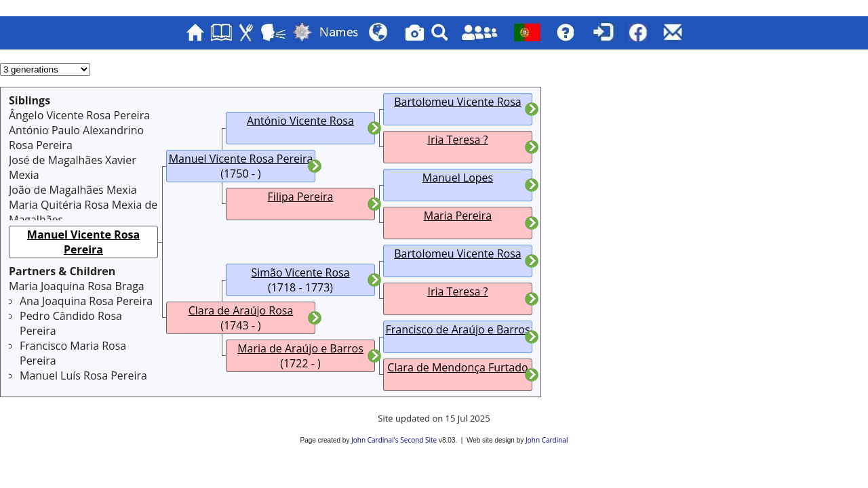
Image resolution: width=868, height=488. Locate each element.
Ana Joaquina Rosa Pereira (86, 301)
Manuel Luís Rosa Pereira (83, 375)
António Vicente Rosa (300, 121)
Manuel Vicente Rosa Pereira (83, 242)
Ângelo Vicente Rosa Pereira (79, 115)
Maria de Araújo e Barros (300, 348)
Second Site (418, 440)
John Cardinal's (375, 440)
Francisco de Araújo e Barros (457, 329)
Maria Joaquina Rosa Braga (77, 286)
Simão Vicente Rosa (300, 272)
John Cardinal (547, 440)
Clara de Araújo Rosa (241, 310)
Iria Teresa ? (458, 140)
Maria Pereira (458, 216)
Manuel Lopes (458, 178)
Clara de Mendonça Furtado (457, 367)
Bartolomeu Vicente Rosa (457, 102)
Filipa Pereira (301, 197)
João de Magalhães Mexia (73, 190)
